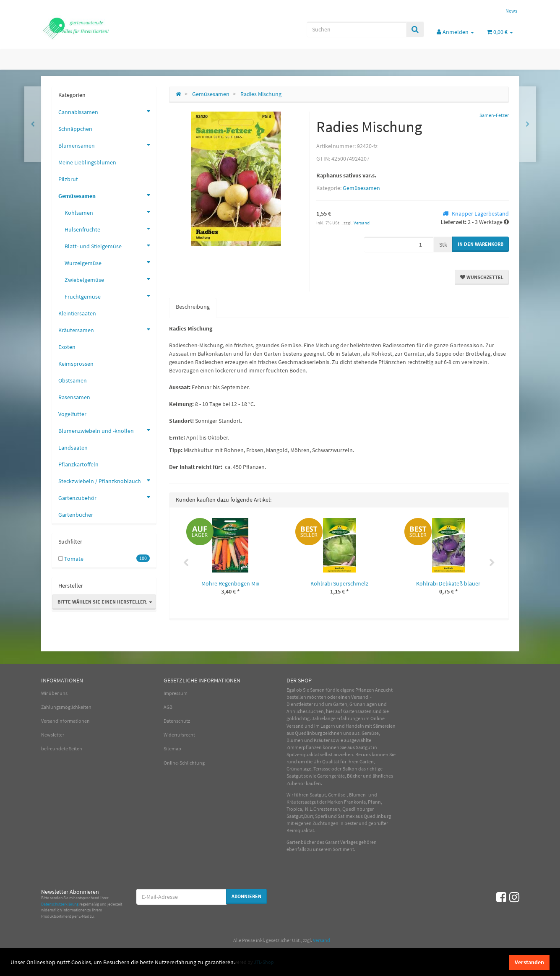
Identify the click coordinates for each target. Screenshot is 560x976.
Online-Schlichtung (184, 763)
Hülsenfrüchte (110, 229)
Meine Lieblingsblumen (87, 162)
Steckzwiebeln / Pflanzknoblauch (107, 480)
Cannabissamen (107, 111)
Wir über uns (54, 693)
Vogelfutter (72, 414)
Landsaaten (73, 448)
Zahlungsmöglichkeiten (66, 707)
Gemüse (370, 733)
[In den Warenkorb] (481, 244)
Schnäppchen (75, 129)
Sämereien (384, 726)
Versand (362, 223)
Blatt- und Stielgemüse (110, 245)
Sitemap (172, 748)
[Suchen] (357, 29)
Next (492, 563)
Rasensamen (74, 397)
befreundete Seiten (62, 748)
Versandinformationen (65, 721)
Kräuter (322, 740)
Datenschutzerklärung (60, 904)
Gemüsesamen (361, 188)
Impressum (176, 693)
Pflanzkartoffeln (78, 464)
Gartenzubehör (107, 497)
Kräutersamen (107, 329)
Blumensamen (107, 145)
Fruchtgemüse (110, 296)
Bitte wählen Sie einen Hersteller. (105, 602)
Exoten (67, 347)
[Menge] (399, 245)
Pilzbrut (68, 179)
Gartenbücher (76, 515)
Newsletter (53, 735)
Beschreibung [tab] (193, 307)
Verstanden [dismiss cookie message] (529, 962)
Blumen (295, 740)
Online (378, 718)
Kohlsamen (110, 212)
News (511, 11)
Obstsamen (73, 380)
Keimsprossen (76, 364)
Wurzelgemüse (110, 262)
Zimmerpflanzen (304, 747)
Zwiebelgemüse (110, 279)
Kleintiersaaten (77, 313)
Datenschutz (177, 721)
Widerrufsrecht (179, 735)
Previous (186, 563)
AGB (168, 707)
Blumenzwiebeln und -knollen (107, 430)
